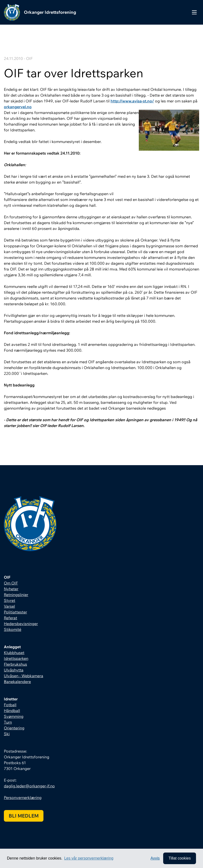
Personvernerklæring (23, 797)
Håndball (12, 711)
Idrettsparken (16, 658)
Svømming (14, 716)
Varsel (9, 606)
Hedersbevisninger (21, 624)
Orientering (14, 728)
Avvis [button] (155, 858)
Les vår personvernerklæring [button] (89, 858)
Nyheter (11, 589)
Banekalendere (17, 682)
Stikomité (13, 629)
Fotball (10, 705)
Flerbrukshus (15, 664)
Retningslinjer (16, 595)
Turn (8, 722)
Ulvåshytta (14, 670)
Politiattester (15, 612)
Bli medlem (24, 816)
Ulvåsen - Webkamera (24, 676)
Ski (7, 734)
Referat (10, 618)
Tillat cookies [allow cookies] (180, 858)
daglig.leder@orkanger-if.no (29, 786)
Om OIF (11, 583)
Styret (10, 600)
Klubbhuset (14, 653)
